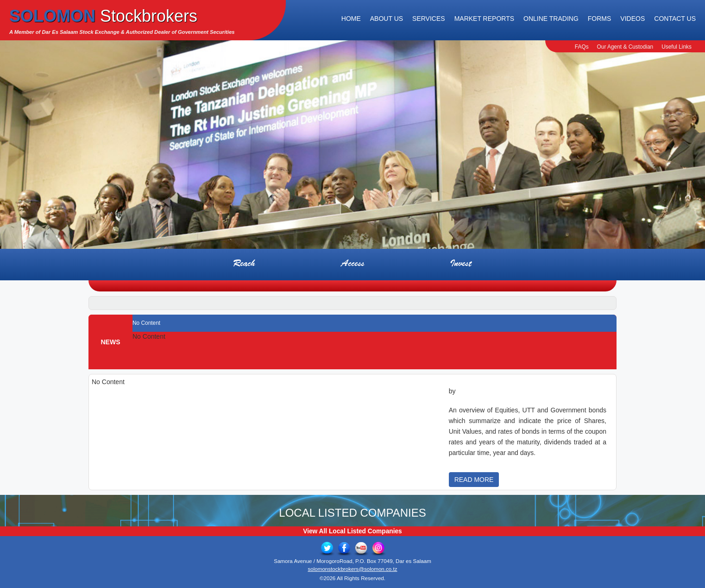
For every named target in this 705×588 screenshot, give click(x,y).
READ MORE (474, 480)
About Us (387, 19)
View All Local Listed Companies (352, 531)
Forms (600, 19)
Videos (633, 19)
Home (351, 19)
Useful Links (677, 47)
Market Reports (484, 19)
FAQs (582, 47)
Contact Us (675, 19)
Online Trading (551, 19)
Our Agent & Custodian (625, 47)
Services (429, 19)
